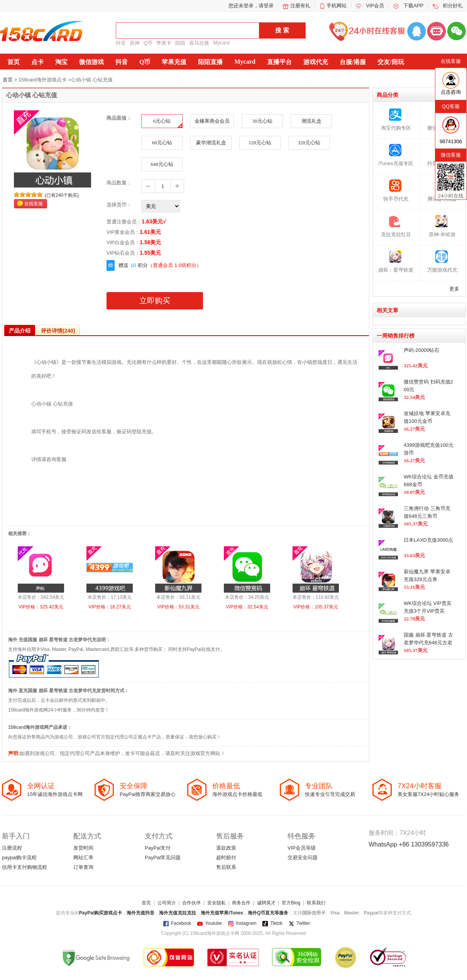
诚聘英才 (266, 903)
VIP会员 (375, 6)
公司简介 (167, 903)
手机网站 (337, 6)
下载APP (413, 6)
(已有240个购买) (62, 195)
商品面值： (119, 118)
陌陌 (180, 43)
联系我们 (316, 903)
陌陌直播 (210, 62)
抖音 (121, 43)
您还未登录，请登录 (251, 6)
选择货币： (119, 205)
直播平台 (279, 62)
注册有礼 (300, 6)
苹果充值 (174, 62)
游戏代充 (316, 62)
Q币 (148, 43)
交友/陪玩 (391, 62)
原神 (135, 43)
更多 (454, 289)
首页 (14, 62)
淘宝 (61, 62)
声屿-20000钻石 (421, 350)
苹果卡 (164, 43)
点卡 (37, 62)
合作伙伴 (191, 903)
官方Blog (291, 903)
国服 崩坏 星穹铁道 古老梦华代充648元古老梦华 (428, 642)
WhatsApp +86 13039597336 (409, 844)
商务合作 (241, 903)
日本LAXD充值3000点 (428, 540)
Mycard (221, 43)
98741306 (451, 141)
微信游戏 (91, 62)
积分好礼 (453, 6)
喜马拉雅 (199, 43)
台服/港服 (353, 62)
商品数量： (119, 183)
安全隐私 (217, 903)
